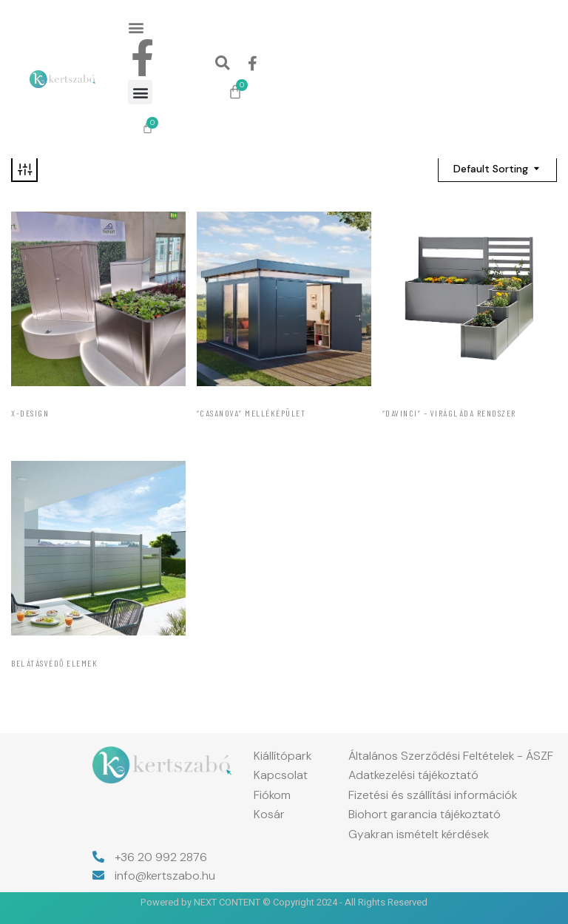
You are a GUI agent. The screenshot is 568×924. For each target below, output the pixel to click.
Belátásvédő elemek (54, 663)
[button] (136, 27)
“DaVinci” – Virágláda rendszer (449, 413)
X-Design (30, 413)
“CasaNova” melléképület (251, 413)
